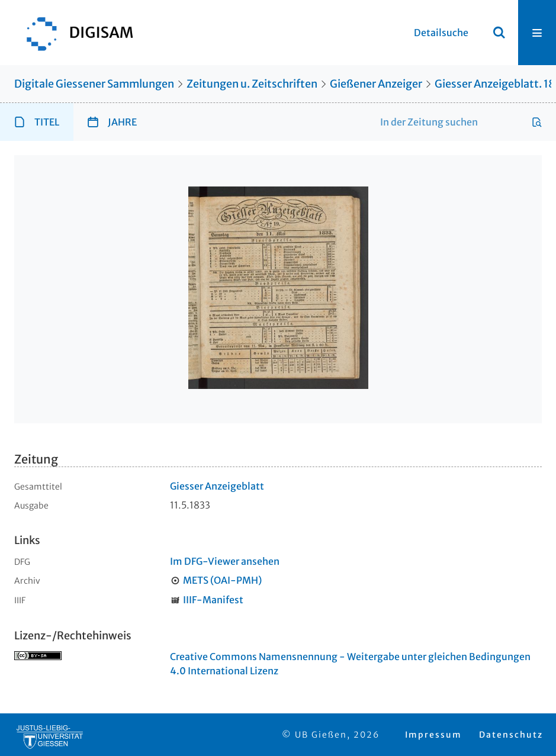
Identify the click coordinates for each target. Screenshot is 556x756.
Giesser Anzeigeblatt (217, 486)
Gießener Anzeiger (376, 84)
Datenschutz (511, 735)
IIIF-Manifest (213, 600)
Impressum (433, 735)
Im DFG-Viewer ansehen (225, 561)
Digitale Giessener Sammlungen (94, 84)
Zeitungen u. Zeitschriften (252, 84)
